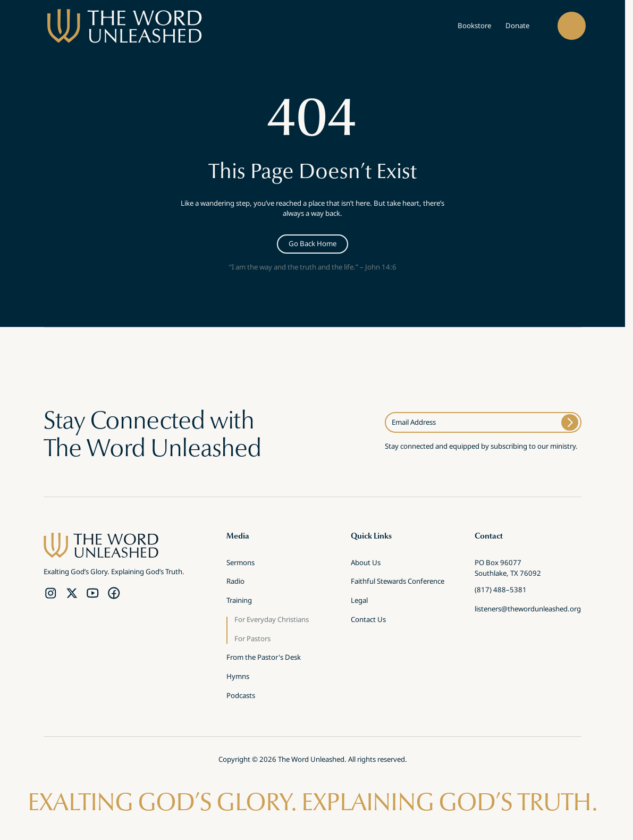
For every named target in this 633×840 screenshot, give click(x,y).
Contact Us (368, 620)
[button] (572, 26)
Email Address (414, 422)
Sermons (240, 564)
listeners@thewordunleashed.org (528, 610)
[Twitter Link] (72, 593)
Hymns (238, 677)
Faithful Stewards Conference (398, 582)
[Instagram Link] (50, 593)
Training (239, 601)
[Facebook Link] (114, 593)
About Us (366, 564)
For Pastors (252, 640)
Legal (359, 601)
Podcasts (241, 696)
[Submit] (569, 422)
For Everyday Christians (272, 620)
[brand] (125, 26)
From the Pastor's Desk (264, 658)
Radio (235, 582)
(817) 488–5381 (501, 591)
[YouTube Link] (92, 593)
